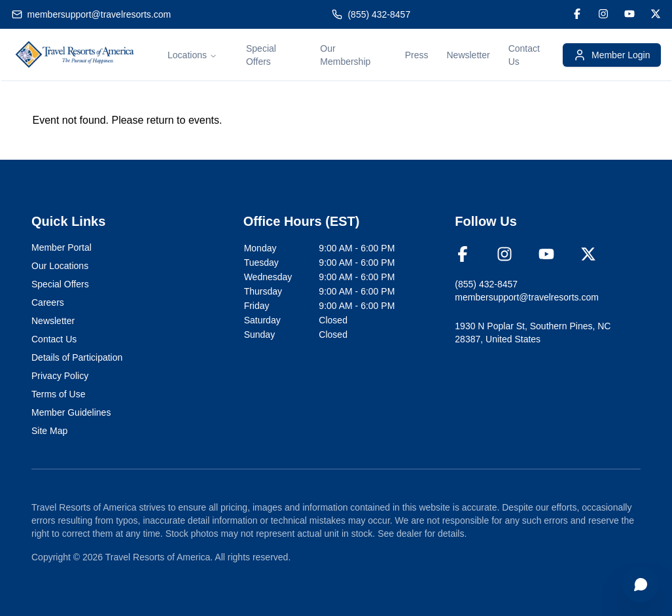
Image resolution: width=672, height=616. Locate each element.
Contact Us (54, 339)
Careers (48, 302)
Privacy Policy (60, 376)
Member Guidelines (71, 412)
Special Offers (60, 284)
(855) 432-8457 (379, 14)
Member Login (612, 55)
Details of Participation (77, 357)
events (204, 120)
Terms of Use (58, 394)
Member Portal (62, 247)
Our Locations (60, 266)
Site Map (49, 431)
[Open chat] (641, 585)
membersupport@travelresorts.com (99, 14)
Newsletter (468, 55)
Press (417, 55)
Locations (192, 55)
